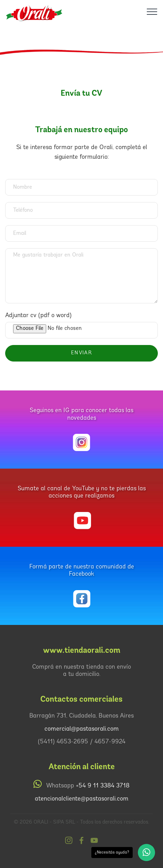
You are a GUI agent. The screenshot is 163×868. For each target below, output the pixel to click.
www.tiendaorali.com (82, 650)
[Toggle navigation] (152, 11)
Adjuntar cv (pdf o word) (38, 316)
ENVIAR (81, 353)
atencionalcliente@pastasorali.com (82, 799)
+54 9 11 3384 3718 (103, 786)
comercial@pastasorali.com (82, 729)
